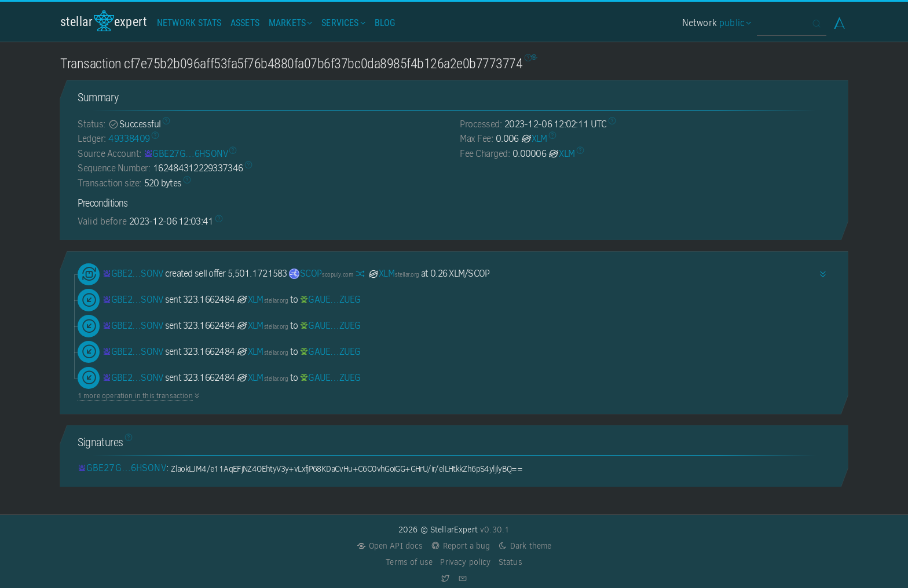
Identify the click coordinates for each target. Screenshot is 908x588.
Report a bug (461, 546)
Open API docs (390, 546)
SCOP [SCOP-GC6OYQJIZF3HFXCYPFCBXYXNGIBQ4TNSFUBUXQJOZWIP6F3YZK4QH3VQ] (321, 273)
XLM (534, 139)
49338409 (129, 139)
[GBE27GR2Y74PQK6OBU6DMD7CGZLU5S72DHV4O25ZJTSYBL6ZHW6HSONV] (186, 154)
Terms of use (409, 562)
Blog (385, 23)
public (734, 23)
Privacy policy (465, 562)
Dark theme (525, 546)
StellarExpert (104, 21)
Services (342, 23)
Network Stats (189, 23)
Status (510, 562)
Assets (245, 23)
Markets (289, 23)
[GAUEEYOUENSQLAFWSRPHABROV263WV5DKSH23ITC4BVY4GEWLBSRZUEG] (330, 299)
